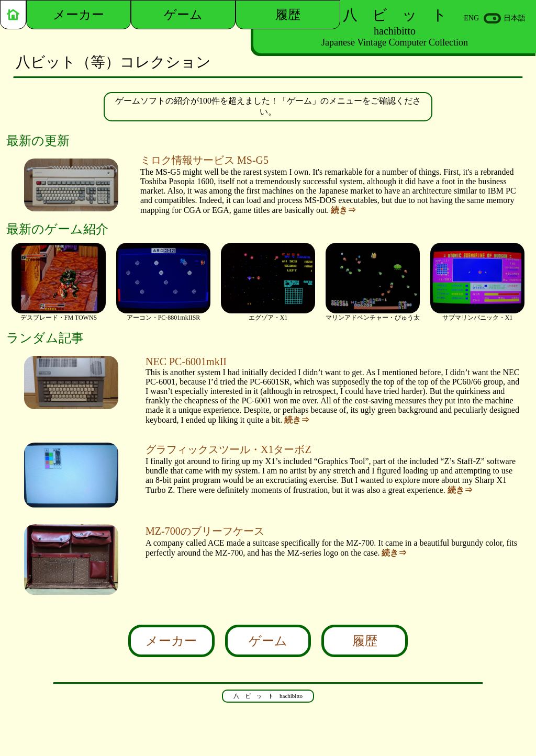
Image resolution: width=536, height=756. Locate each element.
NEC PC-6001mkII (186, 362)
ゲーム (268, 641)
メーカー (171, 641)
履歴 (365, 641)
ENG (471, 18)
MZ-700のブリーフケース (205, 531)
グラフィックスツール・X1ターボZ (228, 449)
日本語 (515, 18)
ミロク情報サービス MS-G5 (204, 160)
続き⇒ (343, 210)
